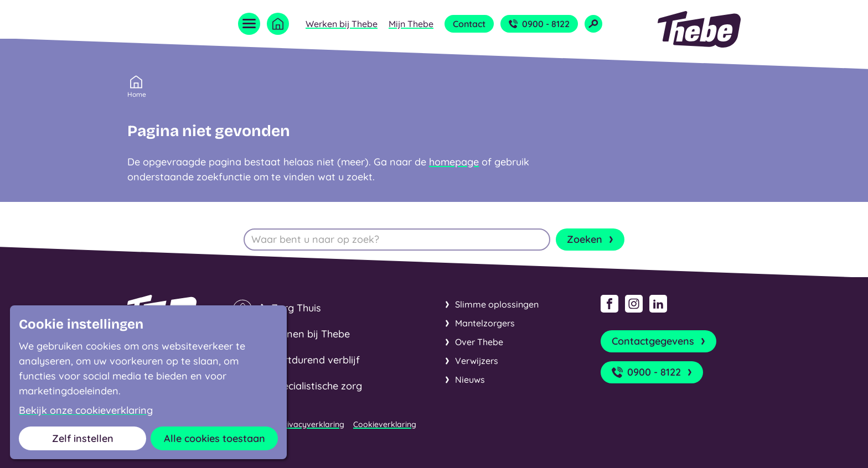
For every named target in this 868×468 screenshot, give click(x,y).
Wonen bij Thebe (311, 334)
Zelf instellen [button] (83, 438)
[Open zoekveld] (593, 24)
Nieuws (470, 379)
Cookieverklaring (385, 424)
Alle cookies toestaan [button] (215, 438)
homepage (454, 162)
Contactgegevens (660, 341)
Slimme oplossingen (497, 304)
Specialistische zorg (317, 386)
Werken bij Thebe (342, 24)
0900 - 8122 (539, 24)
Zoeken (591, 240)
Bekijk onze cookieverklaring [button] (86, 410)
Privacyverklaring (312, 424)
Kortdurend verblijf (316, 360)
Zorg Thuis (296, 308)
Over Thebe (479, 342)
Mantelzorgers (485, 323)
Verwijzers (477, 361)
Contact (469, 24)
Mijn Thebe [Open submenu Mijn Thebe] (411, 24)
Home (137, 93)
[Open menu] (249, 24)
